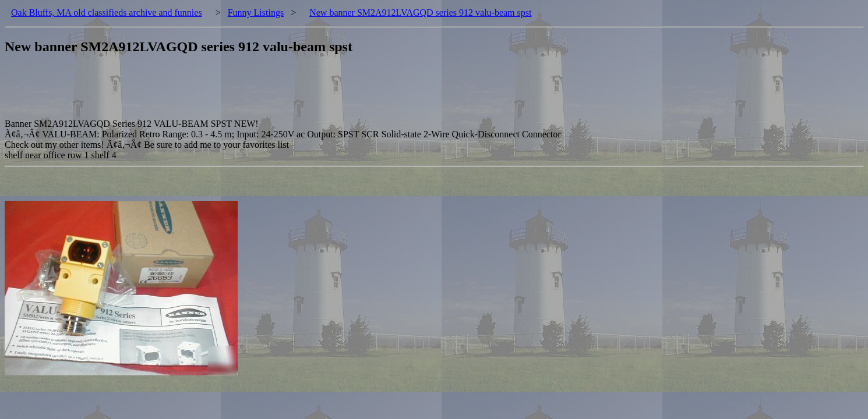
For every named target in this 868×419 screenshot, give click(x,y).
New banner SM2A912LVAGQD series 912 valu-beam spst (420, 13)
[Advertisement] (217, 93)
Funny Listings (256, 13)
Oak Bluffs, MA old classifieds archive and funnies (107, 13)
